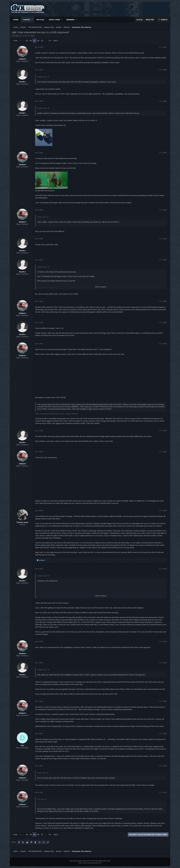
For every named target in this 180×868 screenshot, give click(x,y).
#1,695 (164, 641)
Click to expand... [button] (101, 287)
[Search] (163, 20)
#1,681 (164, 47)
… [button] (23, 41)
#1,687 (164, 260)
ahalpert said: (42, 77)
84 (31, 41)
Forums (27, 20)
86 (38, 41)
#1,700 (164, 792)
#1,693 (164, 510)
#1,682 (164, 70)
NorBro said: (42, 217)
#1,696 (164, 663)
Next (55, 41)
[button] (32, 20)
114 (50, 41)
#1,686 (164, 239)
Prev (16, 41)
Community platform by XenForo (90, 861)
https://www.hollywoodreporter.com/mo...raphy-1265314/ (57, 414)
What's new (55, 20)
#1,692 (164, 452)
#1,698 (164, 733)
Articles (40, 20)
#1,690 (164, 344)
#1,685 (164, 210)
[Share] (160, 47)
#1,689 (164, 322)
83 (27, 41)
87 (42, 41)
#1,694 (164, 569)
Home (16, 20)
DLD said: (41, 799)
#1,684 (164, 153)
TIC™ (100, 863)
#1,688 (164, 301)
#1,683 (164, 101)
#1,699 (164, 766)
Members (70, 20)
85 (35, 41)
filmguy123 (17, 36)
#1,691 (164, 431)
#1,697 (164, 701)
